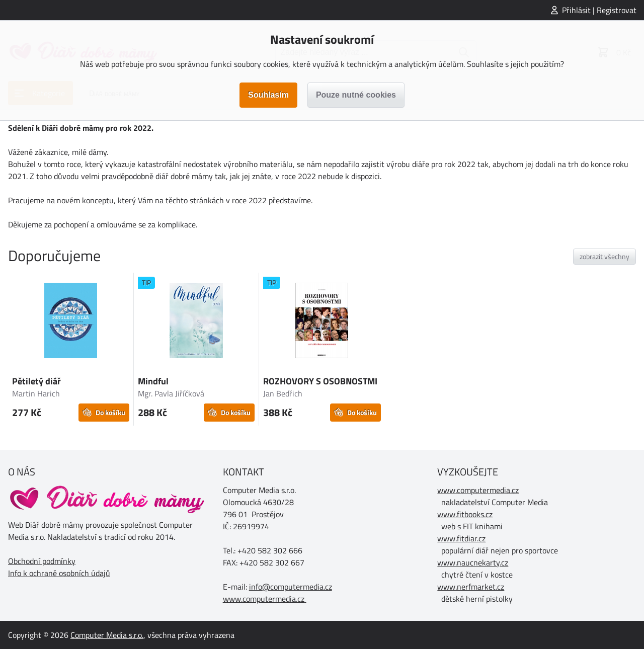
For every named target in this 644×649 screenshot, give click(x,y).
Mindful (153, 381)
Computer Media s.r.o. (107, 635)
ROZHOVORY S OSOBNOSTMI (320, 381)
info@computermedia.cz (291, 587)
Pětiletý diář (36, 381)
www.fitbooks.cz (465, 514)
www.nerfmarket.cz (471, 587)
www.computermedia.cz (264, 599)
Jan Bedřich (283, 393)
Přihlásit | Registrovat (599, 10)
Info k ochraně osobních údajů (59, 573)
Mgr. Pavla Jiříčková (171, 393)
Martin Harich (36, 393)
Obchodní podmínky (42, 561)
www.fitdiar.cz (461, 538)
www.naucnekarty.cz (473, 562)
